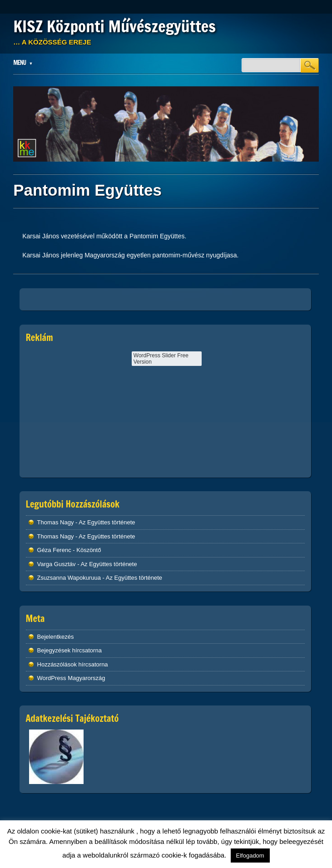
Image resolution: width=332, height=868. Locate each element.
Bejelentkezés (56, 637)
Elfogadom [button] (250, 856)
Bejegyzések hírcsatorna (69, 650)
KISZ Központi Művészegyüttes (114, 26)
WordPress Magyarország (71, 678)
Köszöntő (89, 550)
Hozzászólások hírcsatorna (73, 664)
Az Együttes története (107, 522)
